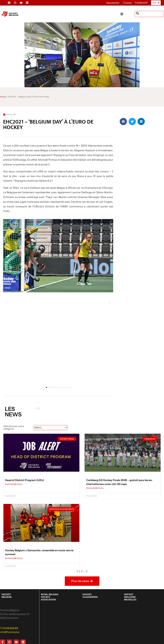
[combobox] (149, 14)
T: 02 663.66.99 (9, 628)
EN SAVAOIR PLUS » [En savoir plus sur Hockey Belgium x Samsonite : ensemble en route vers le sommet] (14, 558)
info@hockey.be (10, 632)
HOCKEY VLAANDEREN (90, 596)
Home (3, 97)
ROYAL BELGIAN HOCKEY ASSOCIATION (50, 597)
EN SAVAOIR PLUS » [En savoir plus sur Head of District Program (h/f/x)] (14, 484)
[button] (128, 14)
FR (155, 3)
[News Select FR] (51, 428)
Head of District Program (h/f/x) (25, 480)
